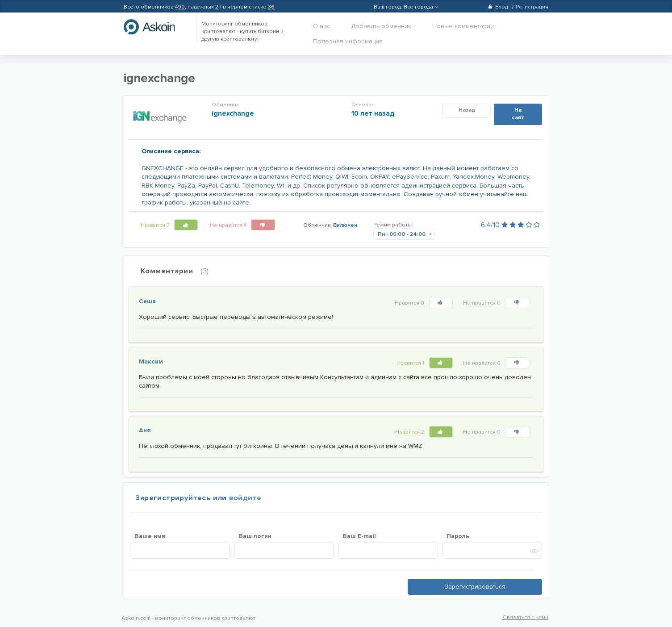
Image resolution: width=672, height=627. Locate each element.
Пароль (458, 536)
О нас (321, 26)
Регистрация (532, 7)
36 (271, 7)
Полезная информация (348, 41)
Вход (498, 7)
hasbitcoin (156, 27)
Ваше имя (150, 536)
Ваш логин (255, 536)
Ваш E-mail (359, 536)
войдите (245, 498)
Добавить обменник (381, 26)
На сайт (518, 114)
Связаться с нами (526, 617)
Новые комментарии (463, 26)
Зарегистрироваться (475, 587)
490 (180, 7)
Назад (467, 110)
